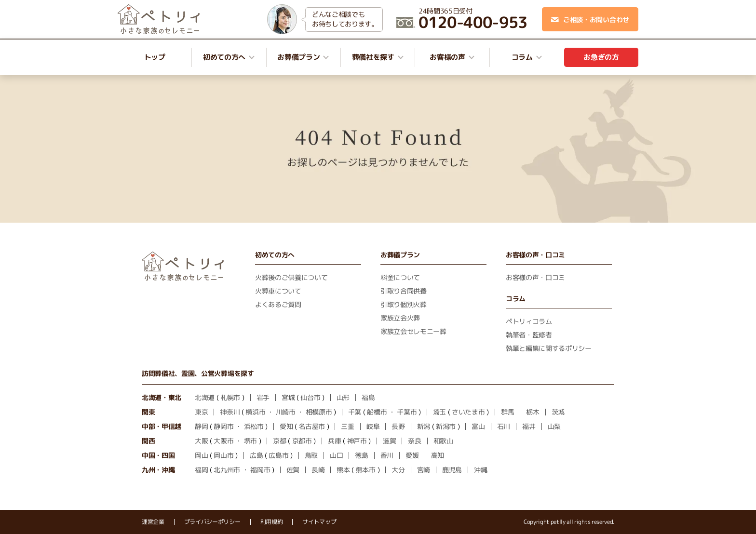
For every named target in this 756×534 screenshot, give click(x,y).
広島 (256, 455)
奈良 (414, 441)
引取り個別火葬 (404, 304)
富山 (478, 426)
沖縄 (480, 470)
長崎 (318, 470)
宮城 (288, 397)
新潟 (424, 426)
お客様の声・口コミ (535, 277)
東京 (201, 412)
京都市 (302, 441)
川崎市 (286, 412)
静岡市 (223, 426)
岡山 (201, 455)
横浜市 (255, 412)
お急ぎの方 (601, 57)
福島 (368, 397)
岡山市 (223, 455)
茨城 (558, 412)
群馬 (507, 412)
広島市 (278, 455)
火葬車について (278, 291)
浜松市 (254, 426)
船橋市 (377, 412)
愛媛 (412, 455)
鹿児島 (452, 470)
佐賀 (293, 470)
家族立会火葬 (400, 318)
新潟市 (446, 426)
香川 (387, 455)
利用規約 (272, 522)
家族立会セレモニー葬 (413, 331)
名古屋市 (312, 426)
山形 (343, 397)
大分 (398, 470)
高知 (438, 455)
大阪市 (223, 441)
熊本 (343, 470)
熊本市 (366, 470)
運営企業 (153, 522)
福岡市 (260, 470)
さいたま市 (468, 412)
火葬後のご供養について (291, 277)
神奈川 (230, 412)
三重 (347, 426)
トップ (155, 57)
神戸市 (357, 441)
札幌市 (230, 397)
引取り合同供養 (404, 291)
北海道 (205, 397)
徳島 (361, 455)
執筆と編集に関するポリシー (549, 348)
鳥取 (311, 455)
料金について (400, 277)
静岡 (201, 426)
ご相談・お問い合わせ (590, 20)
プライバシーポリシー (212, 522)
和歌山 (443, 441)
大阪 (201, 441)
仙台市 (310, 397)
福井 (529, 426)
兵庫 (334, 441)
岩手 (263, 397)
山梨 (554, 426)
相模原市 (319, 412)
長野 (398, 426)
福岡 (201, 470)
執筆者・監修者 (529, 335)
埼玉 (439, 412)
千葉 (355, 412)
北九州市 (227, 470)
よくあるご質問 (278, 304)
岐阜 (373, 426)
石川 (504, 426)
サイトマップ (319, 522)
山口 (336, 455)
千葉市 (407, 412)
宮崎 (424, 470)
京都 (279, 441)
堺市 (250, 441)
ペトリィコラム (529, 321)
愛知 (286, 426)
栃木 (533, 412)
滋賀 (389, 441)
